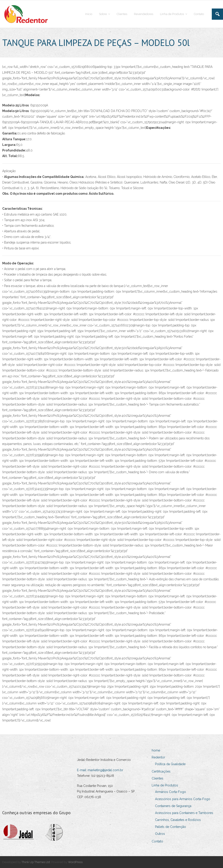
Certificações (161, 771)
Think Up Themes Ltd (36, 862)
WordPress (75, 862)
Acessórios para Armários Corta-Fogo (183, 799)
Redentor (158, 757)
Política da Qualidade (170, 764)
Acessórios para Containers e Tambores (184, 813)
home (156, 750)
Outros (160, 834)
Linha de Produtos (165, 785)
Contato (157, 841)
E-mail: (82, 770)
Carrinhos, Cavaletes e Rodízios (178, 820)
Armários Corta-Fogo (171, 792)
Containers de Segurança (173, 806)
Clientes (157, 778)
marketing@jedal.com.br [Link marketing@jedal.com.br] (105, 770)
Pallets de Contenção (171, 827)
